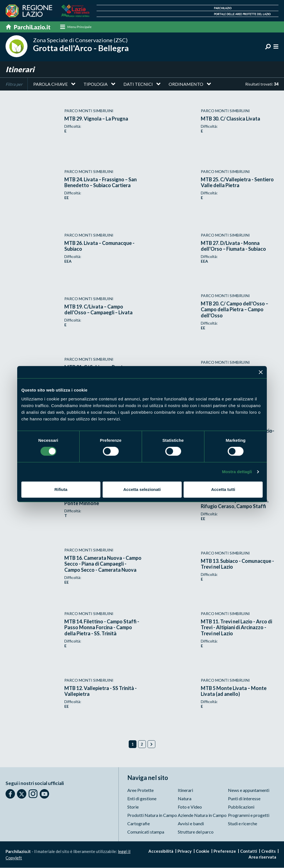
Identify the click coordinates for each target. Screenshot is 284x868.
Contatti (249, 851)
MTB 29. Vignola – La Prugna (96, 119)
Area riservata (262, 857)
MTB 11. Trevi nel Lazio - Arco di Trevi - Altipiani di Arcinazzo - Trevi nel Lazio (236, 628)
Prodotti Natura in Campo (152, 815)
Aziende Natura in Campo (202, 815)
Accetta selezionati (142, 489)
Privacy (185, 851)
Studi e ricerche (243, 824)
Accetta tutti (223, 489)
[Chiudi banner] (261, 372)
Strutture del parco (196, 832)
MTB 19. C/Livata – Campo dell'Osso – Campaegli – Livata (98, 310)
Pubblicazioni (241, 807)
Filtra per (14, 84)
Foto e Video (190, 807)
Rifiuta (61, 489)
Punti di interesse (244, 799)
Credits (268, 851)
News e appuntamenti (249, 790)
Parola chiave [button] (50, 84)
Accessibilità (161, 851)
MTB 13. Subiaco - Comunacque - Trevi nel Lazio (237, 564)
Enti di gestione (142, 799)
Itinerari (185, 790)
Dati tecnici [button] (138, 84)
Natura (185, 799)
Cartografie (139, 824)
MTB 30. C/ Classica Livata (230, 119)
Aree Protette (140, 790)
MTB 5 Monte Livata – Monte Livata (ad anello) (234, 691)
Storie (133, 807)
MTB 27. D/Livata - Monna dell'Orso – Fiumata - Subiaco (233, 246)
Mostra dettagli (237, 472)
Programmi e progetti (249, 815)
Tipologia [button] (96, 84)
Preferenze (225, 851)
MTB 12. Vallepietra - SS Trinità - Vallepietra (101, 691)
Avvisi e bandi (191, 824)
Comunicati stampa (146, 832)
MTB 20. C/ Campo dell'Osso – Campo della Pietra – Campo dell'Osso (234, 310)
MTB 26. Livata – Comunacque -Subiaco (99, 246)
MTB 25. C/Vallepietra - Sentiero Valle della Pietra (237, 182)
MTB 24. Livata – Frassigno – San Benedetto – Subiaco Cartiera (101, 182)
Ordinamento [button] (186, 84)
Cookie (203, 851)
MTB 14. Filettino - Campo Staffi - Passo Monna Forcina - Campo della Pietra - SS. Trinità (102, 628)
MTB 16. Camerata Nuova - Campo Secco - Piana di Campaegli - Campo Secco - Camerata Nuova (103, 564)
